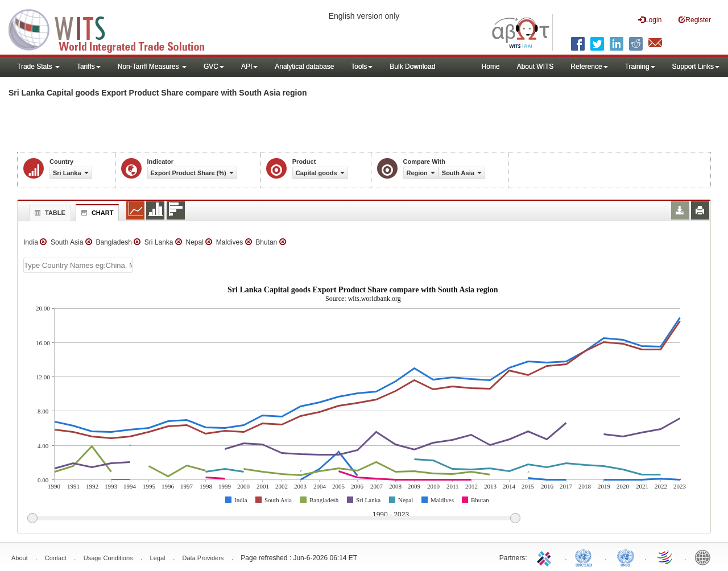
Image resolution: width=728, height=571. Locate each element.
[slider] (274, 519)
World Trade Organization (665, 557)
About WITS (535, 67)
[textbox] (78, 265)
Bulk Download (412, 67)
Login (650, 20)
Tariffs (89, 67)
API (249, 67)
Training (640, 67)
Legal (158, 558)
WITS (114, 28)
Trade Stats (38, 67)
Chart (96, 213)
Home (491, 67)
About (20, 558)
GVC (214, 67)
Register (695, 20)
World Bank (705, 557)
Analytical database (304, 67)
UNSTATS (626, 557)
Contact (56, 558)
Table (49, 213)
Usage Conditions (108, 558)
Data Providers (203, 558)
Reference (589, 67)
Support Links (696, 67)
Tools (362, 67)
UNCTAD (586, 557)
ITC (546, 557)
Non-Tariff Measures (152, 67)
